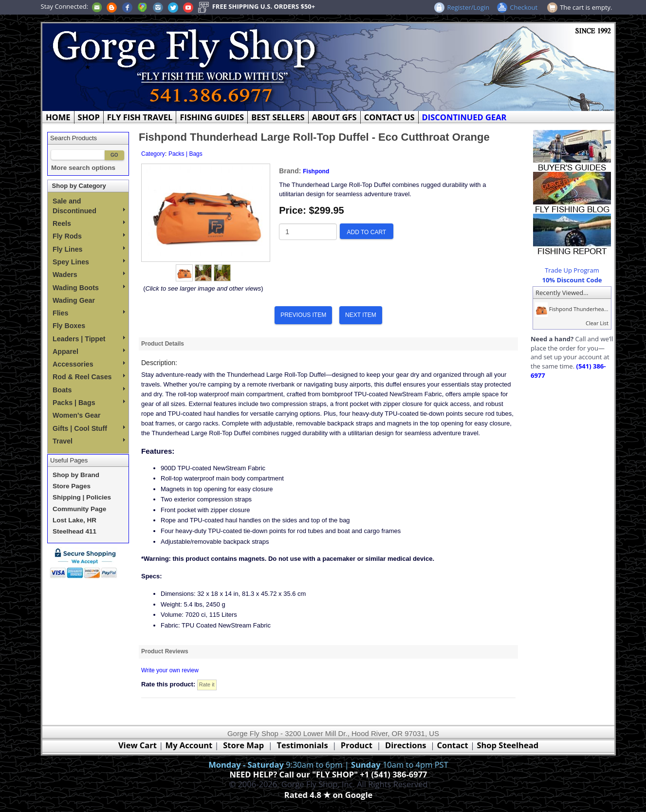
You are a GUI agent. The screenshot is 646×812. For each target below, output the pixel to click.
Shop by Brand (76, 475)
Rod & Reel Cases (89, 377)
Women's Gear (77, 415)
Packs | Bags (89, 403)
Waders (89, 275)
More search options (83, 168)
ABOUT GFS (334, 117)
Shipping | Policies (82, 497)
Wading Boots (89, 288)
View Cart (138, 745)
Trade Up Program (572, 270)
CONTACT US (389, 117)
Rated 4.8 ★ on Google (328, 795)
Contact (453, 745)
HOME (58, 117)
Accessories (89, 364)
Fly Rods (89, 236)
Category (153, 154)
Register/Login (468, 7)
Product (357, 745)
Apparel (89, 351)
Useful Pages (69, 460)
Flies (89, 313)
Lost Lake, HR (74, 520)
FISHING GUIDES (212, 117)
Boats (89, 390)
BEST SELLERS (278, 117)
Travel (89, 441)
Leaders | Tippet (89, 339)
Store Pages (72, 486)
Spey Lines (89, 262)
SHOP (89, 117)
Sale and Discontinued (89, 206)
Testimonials (302, 745)
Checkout (524, 7)
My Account (189, 745)
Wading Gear (74, 300)
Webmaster (328, 806)
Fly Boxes (69, 326)
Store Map (243, 745)
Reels (89, 223)
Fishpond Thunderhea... (571, 309)
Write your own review (170, 670)
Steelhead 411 (74, 531)
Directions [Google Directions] (406, 745)
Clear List (597, 323)
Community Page (79, 509)
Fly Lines (89, 249)
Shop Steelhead (508, 745)
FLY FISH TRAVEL (140, 117)
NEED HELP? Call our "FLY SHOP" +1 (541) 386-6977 (328, 774)
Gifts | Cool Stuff (89, 428)
